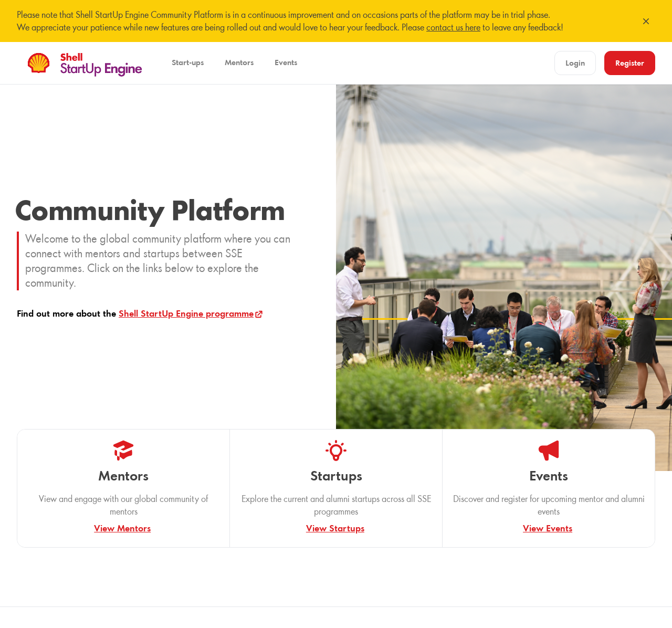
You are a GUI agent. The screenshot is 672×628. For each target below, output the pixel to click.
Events (286, 62)
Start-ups (188, 62)
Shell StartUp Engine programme (191, 313)
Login (575, 63)
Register (630, 63)
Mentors (239, 62)
